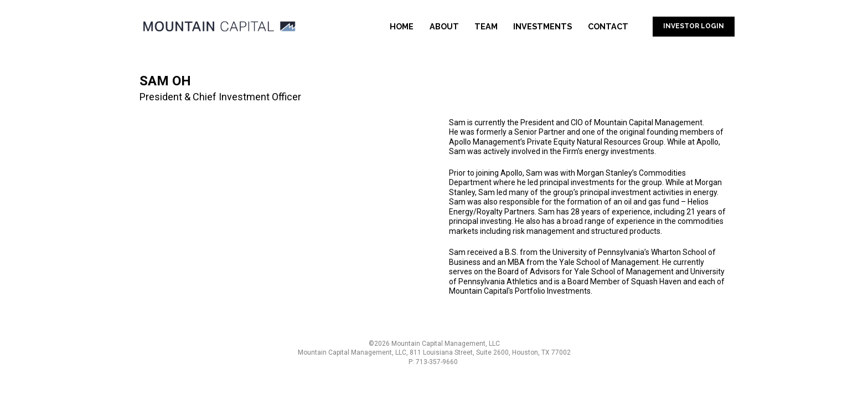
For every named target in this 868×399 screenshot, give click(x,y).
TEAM (486, 26)
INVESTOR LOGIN (694, 26)
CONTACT (608, 26)
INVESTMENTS (542, 26)
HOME (402, 26)
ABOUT (444, 26)
